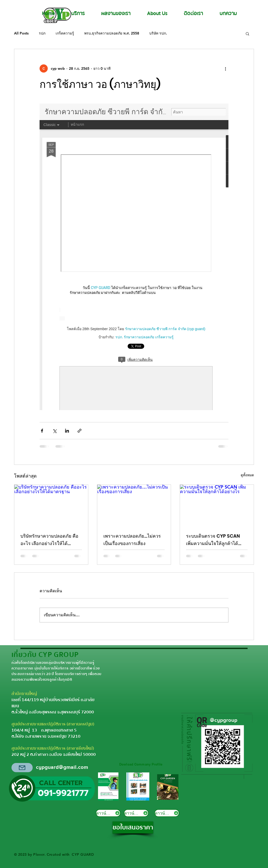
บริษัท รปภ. (158, 33)
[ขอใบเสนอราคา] (133, 828)
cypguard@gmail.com (62, 767)
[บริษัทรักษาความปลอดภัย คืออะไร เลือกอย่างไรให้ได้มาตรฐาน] (51, 505)
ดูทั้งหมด (247, 475)
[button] (247, 33)
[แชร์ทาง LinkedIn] (67, 431)
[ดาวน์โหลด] (108, 813)
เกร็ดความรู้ (65, 33)
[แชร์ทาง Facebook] (42, 431)
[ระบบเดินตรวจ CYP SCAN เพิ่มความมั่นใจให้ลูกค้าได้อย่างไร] (217, 505)
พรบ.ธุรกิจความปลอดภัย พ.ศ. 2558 (112, 33)
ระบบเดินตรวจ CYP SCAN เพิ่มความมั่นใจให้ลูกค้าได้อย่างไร (213, 540)
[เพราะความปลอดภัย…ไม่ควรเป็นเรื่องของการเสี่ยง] (134, 505)
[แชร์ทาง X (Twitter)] (54, 431)
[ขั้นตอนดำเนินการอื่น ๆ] (225, 68)
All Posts (21, 33)
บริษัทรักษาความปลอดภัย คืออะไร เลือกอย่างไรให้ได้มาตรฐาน (49, 540)
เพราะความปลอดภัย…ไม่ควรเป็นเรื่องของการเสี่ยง (132, 540)
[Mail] (22, 768)
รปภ (42, 33)
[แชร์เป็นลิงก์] (80, 431)
